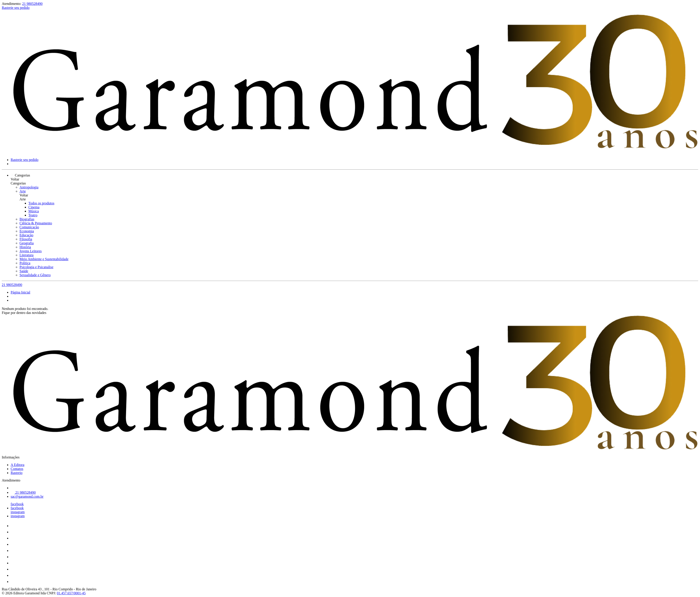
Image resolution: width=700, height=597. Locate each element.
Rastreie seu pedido (16, 8)
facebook (17, 504)
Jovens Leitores (31, 251)
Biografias (27, 219)
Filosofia (26, 239)
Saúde (24, 271)
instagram (18, 512)
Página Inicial (20, 292)
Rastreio (17, 473)
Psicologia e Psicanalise (36, 267)
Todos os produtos (41, 203)
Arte (23, 191)
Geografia (27, 243)
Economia (27, 231)
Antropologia (29, 187)
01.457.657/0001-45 (71, 593)
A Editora (18, 465)
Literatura (26, 255)
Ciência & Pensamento (36, 223)
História (25, 247)
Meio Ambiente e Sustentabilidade (44, 259)
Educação (26, 235)
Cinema (34, 207)
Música (34, 211)
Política (25, 263)
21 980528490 (32, 4)
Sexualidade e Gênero (35, 275)
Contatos (17, 469)
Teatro (33, 215)
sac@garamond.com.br (27, 496)
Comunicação (29, 227)
